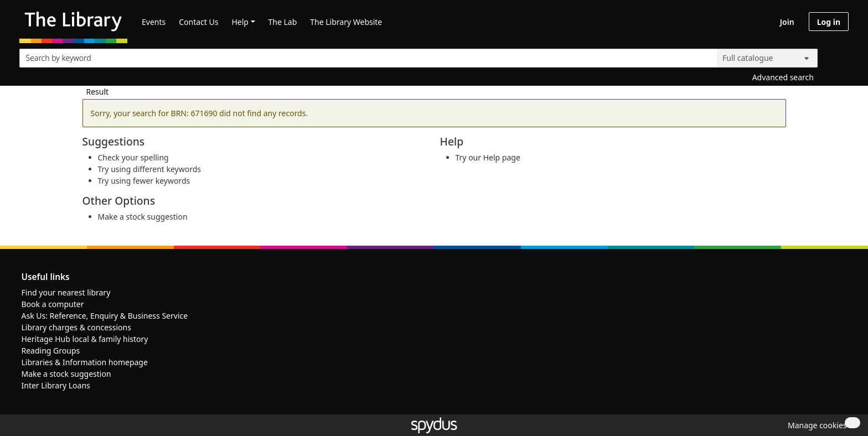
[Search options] (767, 58)
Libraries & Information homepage (85, 362)
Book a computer (53, 304)
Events (154, 22)
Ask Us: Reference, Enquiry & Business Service (105, 316)
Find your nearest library (66, 292)
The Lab (283, 22)
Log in (829, 22)
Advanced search (783, 77)
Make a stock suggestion (143, 217)
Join (787, 22)
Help (240, 22)
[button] (815, 425)
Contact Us (198, 22)
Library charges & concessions (76, 327)
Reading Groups (51, 351)
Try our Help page (488, 157)
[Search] (836, 56)
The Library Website (346, 22)
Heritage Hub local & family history (85, 339)
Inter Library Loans (56, 385)
